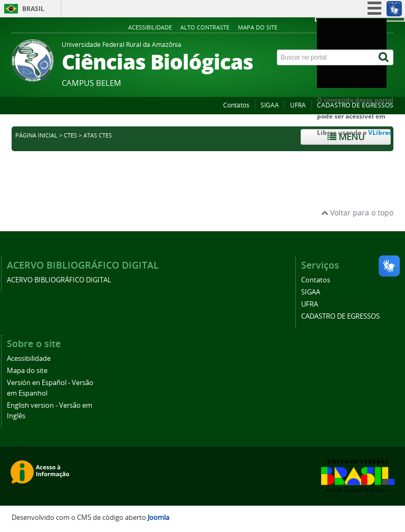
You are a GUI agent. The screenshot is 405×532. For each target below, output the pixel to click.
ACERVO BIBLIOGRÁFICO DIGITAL (59, 280)
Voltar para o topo (357, 213)
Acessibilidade (150, 27)
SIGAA (270, 105)
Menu (346, 137)
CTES (70, 135)
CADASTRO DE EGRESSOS (355, 105)
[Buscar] (384, 57)
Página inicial (36, 135)
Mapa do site (258, 27)
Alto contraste (205, 27)
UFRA (298, 105)
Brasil (33, 9)
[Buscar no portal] (326, 57)
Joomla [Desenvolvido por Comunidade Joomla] (158, 518)
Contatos (236, 105)
